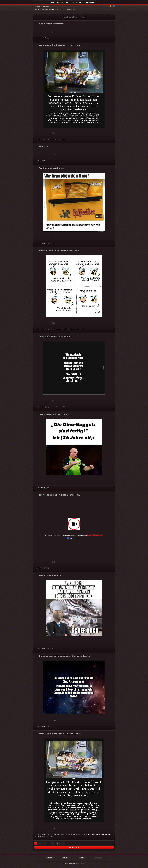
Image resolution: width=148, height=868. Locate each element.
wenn (53, 649)
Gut (39, 32)
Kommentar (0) (41, 38)
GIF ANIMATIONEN (71, 9)
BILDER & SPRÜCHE (48, 9)
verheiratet (65, 329)
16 (53, 843)
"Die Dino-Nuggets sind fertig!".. (55, 414)
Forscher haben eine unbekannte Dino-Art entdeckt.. (65, 656)
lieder (42, 836)
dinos (61, 407)
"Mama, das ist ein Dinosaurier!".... (56, 336)
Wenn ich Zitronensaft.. (51, 575)
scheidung (72, 329)
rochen (99, 834)
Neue (68, 3)
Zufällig (77, 3)
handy (82, 329)
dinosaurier (55, 407)
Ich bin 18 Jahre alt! (95, 535)
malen (63, 139)
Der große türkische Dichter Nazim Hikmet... (61, 45)
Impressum (72, 864)
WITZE (37, 9)
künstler (54, 139)
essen (73, 834)
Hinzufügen (89, 3)
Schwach (47, 32)
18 (63, 843)
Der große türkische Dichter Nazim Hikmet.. (60, 734)
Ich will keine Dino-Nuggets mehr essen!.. (60, 495)
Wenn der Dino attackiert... (52, 24)
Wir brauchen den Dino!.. (51, 168)
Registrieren (46, 6)
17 (58, 843)
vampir (53, 329)
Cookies (66, 864)
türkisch (104, 834)
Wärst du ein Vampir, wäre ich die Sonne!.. (60, 251)
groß (110, 834)
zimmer (79, 834)
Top (60, 3)
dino (59, 139)
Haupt (52, 3)
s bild (84, 834)
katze (94, 834)
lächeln (89, 834)
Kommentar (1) (41, 243)
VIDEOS (60, 9)
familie (68, 834)
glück (37, 836)
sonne (59, 329)
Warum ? (44, 146)
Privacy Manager (80, 864)
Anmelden (37, 6)
